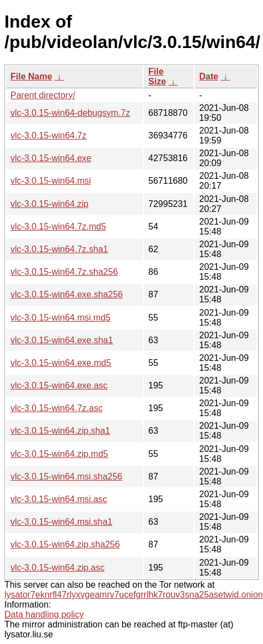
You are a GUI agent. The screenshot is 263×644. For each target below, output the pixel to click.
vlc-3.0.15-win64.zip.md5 (59, 454)
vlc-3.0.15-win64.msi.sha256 (66, 477)
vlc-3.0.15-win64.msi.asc (59, 499)
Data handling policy (44, 614)
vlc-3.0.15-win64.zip (49, 204)
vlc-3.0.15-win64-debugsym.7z (70, 113)
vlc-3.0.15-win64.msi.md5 (60, 318)
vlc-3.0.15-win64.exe (51, 158)
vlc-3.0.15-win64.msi (51, 181)
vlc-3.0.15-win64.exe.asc (59, 385)
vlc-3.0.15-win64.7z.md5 (58, 227)
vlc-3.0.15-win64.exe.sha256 (67, 294)
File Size (157, 76)
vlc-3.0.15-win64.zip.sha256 (65, 544)
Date (209, 76)
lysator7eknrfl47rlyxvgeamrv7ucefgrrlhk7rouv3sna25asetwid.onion (134, 595)
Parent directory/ (43, 95)
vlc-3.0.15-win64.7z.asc (57, 408)
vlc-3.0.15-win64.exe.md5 (61, 363)
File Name (31, 76)
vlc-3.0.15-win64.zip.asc (58, 568)
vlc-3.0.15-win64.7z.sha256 (64, 272)
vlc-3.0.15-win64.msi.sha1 (61, 522)
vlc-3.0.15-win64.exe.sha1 (62, 340)
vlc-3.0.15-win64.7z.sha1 (59, 249)
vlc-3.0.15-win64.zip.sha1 (60, 431)
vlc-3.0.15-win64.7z (49, 135)
